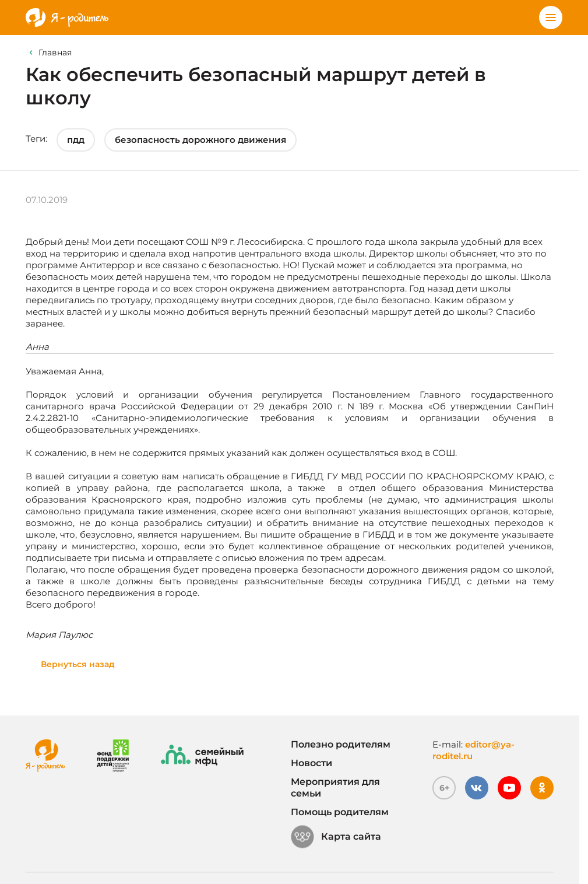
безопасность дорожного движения (200, 140)
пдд (76, 140)
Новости (311, 763)
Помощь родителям (340, 812)
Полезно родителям (341, 744)
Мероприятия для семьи (335, 787)
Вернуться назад (78, 664)
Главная (55, 52)
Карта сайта (336, 837)
